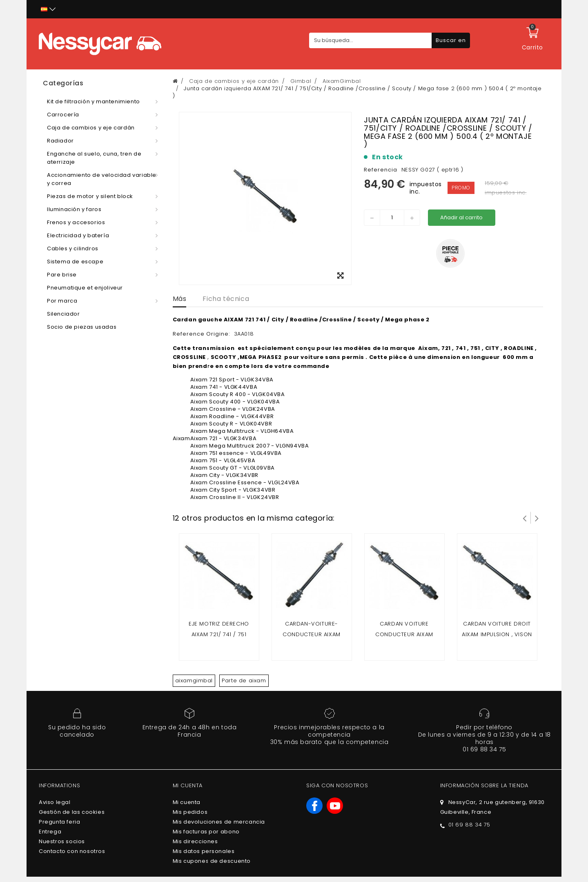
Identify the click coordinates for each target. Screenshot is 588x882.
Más (180, 299)
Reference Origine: (202, 334)
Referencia (381, 170)
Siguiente (537, 518)
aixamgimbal (194, 680)
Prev (525, 518)
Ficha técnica (226, 299)
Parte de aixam (244, 680)
